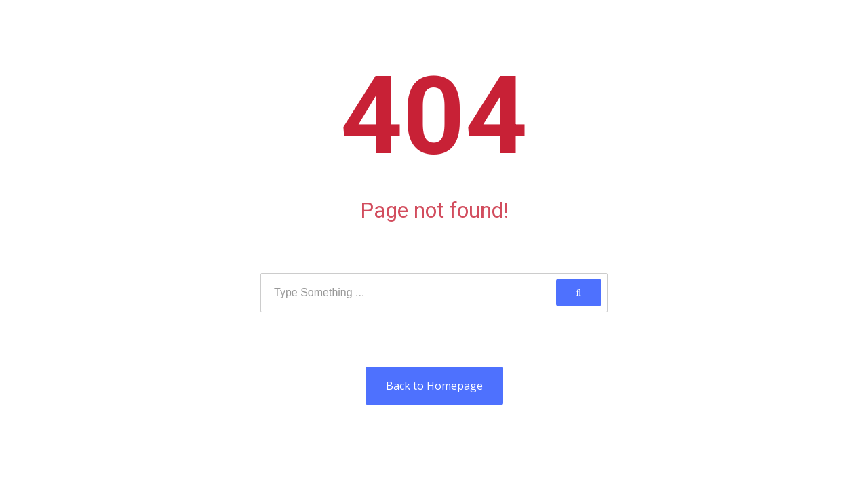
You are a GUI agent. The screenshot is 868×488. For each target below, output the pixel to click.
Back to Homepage (434, 386)
